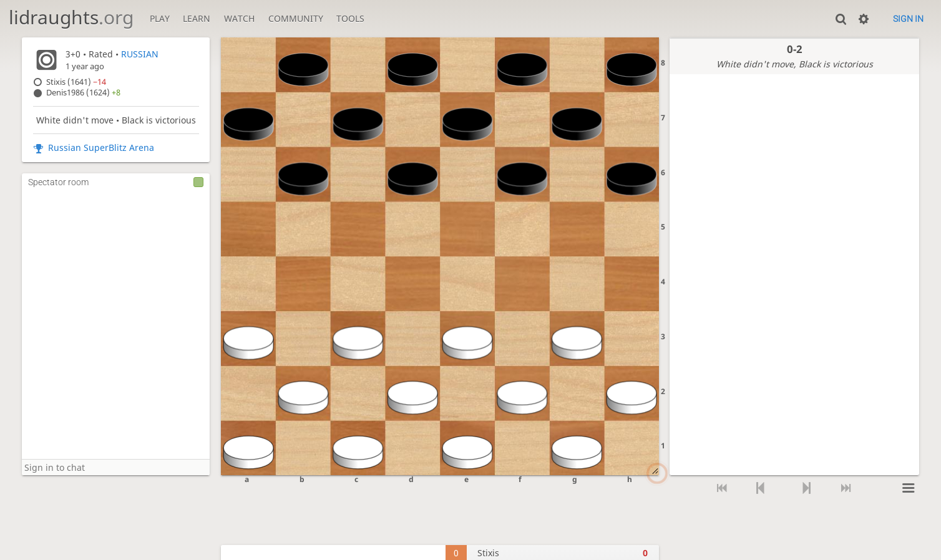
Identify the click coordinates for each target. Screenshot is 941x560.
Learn (197, 18)
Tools (350, 18)
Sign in (908, 19)
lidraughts (71, 17)
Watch (239, 18)
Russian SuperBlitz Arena (101, 147)
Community (296, 18)
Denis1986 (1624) (83, 93)
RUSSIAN (140, 54)
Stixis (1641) (76, 82)
